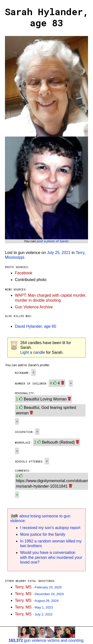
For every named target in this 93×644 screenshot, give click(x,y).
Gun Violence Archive (34, 307)
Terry (80, 253)
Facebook (24, 273)
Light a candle (33, 352)
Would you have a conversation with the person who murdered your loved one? (51, 557)
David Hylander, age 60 (35, 326)
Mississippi (15, 257)
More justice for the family (43, 534)
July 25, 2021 (59, 253)
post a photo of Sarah (52, 241)
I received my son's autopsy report (50, 528)
